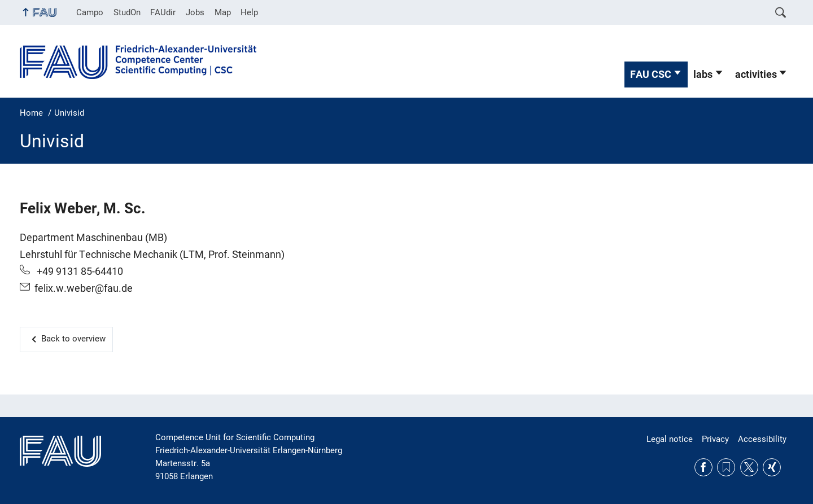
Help (249, 12)
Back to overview (73, 339)
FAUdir (163, 12)
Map (223, 12)
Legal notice (670, 439)
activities (756, 74)
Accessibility (762, 439)
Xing (772, 467)
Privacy (715, 439)
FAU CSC (651, 74)
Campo (90, 12)
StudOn (127, 12)
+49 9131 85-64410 (79, 271)
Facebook (703, 467)
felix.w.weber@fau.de (84, 288)
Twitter (749, 467)
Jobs (195, 12)
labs (703, 74)
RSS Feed (726, 467)
